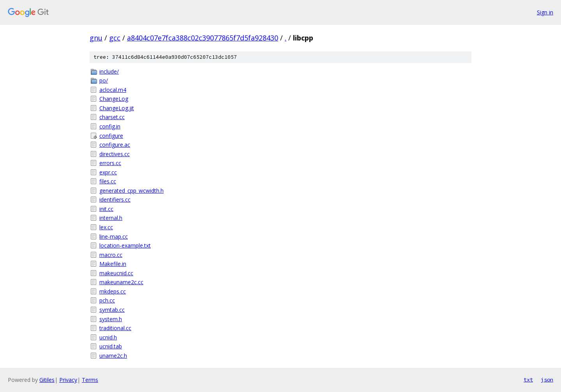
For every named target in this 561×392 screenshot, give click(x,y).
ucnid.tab (111, 346)
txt (528, 380)
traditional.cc (115, 328)
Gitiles (47, 380)
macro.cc (111, 255)
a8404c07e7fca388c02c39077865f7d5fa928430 (203, 38)
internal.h (111, 218)
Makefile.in (113, 264)
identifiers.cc (115, 200)
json (547, 380)
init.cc (106, 209)
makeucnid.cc (116, 273)
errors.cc (110, 163)
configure (111, 136)
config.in (110, 126)
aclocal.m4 (113, 90)
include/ (109, 71)
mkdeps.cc (113, 291)
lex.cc (106, 227)
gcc (115, 38)
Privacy (68, 380)
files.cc (108, 181)
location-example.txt (125, 245)
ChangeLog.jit (117, 108)
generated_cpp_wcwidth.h (131, 191)
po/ (104, 80)
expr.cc (108, 172)
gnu (96, 38)
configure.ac (115, 145)
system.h (111, 319)
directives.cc (115, 154)
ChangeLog (114, 99)
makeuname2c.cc (121, 282)
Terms (90, 380)
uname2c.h (113, 356)
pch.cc (107, 300)
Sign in (545, 12)
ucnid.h (108, 337)
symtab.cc (112, 310)
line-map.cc (114, 236)
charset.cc (112, 117)
